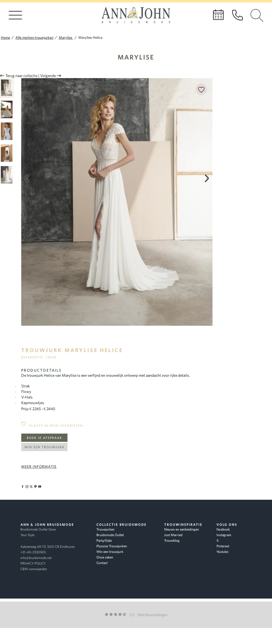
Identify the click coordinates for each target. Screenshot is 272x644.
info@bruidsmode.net (36, 558)
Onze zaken (105, 557)
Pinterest (223, 546)
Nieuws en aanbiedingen (182, 529)
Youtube (222, 552)
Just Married (173, 535)
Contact (102, 563)
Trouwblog (172, 541)
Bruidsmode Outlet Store (38, 529)
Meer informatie (39, 467)
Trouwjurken (105, 529)
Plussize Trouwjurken (112, 546)
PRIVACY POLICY (33, 563)
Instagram (224, 535)
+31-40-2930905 (33, 552)
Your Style (27, 535)
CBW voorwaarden (34, 569)
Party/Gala (104, 541)
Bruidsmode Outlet (110, 535)
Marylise (136, 57)
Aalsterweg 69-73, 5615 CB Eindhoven (48, 547)
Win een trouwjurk (44, 447)
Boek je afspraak (44, 438)
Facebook (223, 529)
